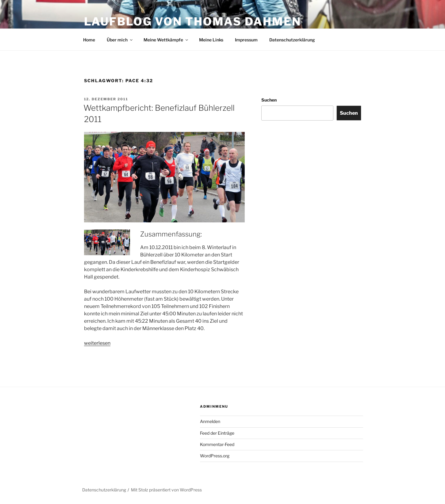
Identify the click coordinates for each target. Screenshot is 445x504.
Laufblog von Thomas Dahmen (193, 21)
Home (89, 40)
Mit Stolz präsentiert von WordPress (166, 490)
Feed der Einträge (217, 433)
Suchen (269, 100)
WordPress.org (215, 456)
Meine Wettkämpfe (166, 40)
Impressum (246, 40)
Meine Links (211, 40)
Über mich (120, 40)
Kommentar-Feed (217, 444)
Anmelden (210, 421)
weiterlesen (97, 343)
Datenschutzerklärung (292, 40)
